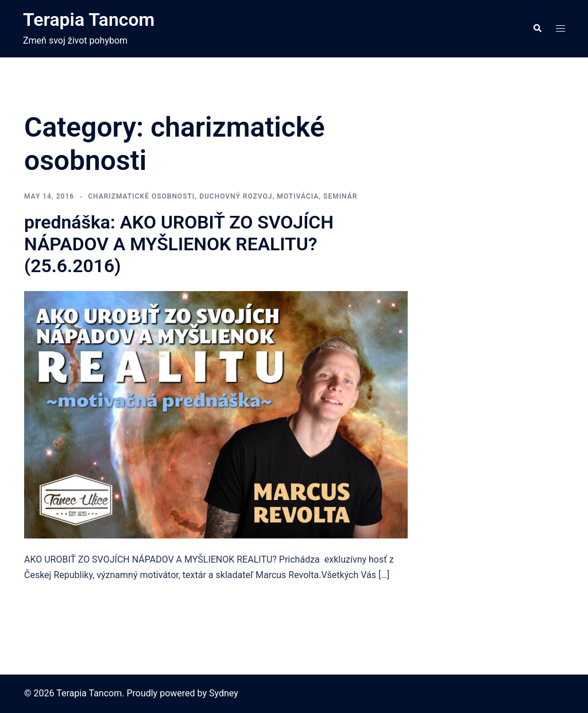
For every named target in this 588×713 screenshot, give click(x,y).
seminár (340, 196)
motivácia (298, 196)
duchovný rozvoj (236, 196)
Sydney (224, 693)
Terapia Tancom (89, 20)
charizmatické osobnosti (141, 196)
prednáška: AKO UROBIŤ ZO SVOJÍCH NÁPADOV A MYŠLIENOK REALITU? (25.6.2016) (179, 244)
